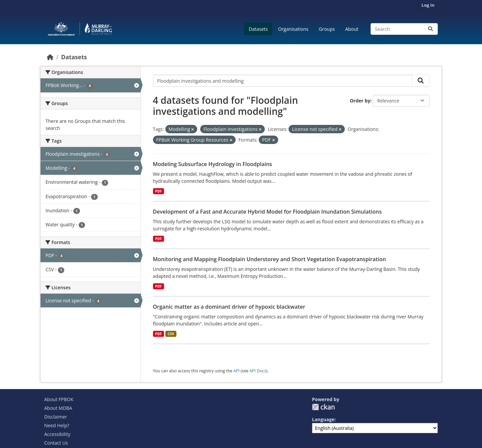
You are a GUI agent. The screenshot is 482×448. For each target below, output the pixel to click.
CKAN (323, 407)
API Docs (258, 371)
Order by (360, 101)
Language (323, 419)
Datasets (258, 29)
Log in (428, 5)
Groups (327, 29)
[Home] (50, 57)
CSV (171, 334)
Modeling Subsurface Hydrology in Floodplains (213, 164)
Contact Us (56, 443)
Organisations (293, 29)
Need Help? (57, 425)
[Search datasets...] (404, 29)
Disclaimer (56, 417)
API (236, 371)
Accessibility (57, 434)
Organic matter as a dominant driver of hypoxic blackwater (229, 307)
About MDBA (58, 408)
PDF (158, 191)
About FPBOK (59, 399)
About (352, 29)
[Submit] (430, 29)
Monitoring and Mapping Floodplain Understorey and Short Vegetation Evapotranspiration (269, 259)
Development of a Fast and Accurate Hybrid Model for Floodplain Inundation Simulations (267, 212)
